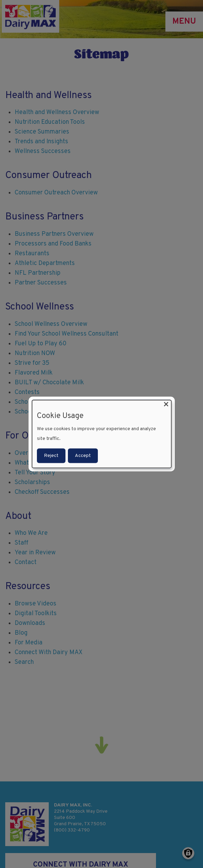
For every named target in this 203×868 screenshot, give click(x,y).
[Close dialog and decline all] (166, 405)
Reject (51, 455)
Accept (83, 455)
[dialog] (102, 434)
